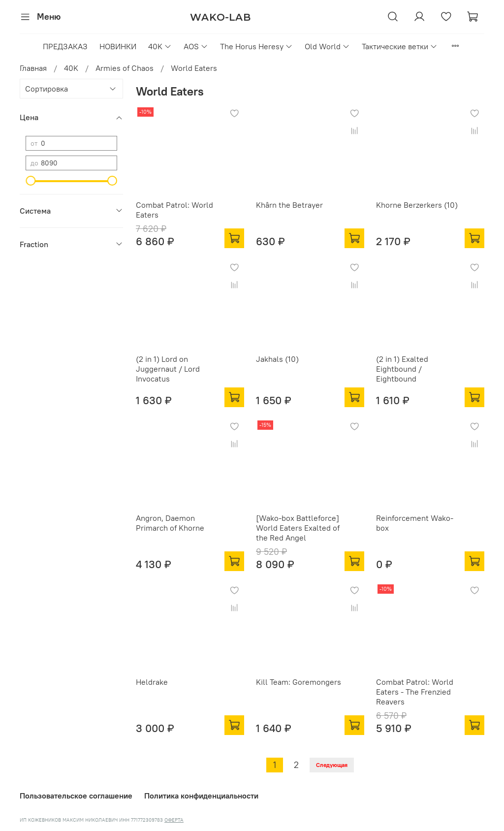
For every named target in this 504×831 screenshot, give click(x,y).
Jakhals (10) (277, 359)
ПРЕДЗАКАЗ (65, 46)
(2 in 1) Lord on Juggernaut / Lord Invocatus (168, 369)
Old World (327, 46)
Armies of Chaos (125, 68)
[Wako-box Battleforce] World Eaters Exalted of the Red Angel (298, 528)
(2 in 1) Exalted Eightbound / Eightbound (402, 369)
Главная (33, 68)
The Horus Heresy (256, 46)
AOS (196, 46)
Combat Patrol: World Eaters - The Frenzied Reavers (415, 692)
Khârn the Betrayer (289, 205)
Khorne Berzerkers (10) (417, 205)
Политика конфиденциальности (201, 796)
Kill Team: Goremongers (299, 682)
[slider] (31, 181)
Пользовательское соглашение (76, 796)
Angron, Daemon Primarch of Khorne (170, 523)
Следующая (332, 765)
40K (160, 46)
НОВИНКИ (118, 46)
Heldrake (152, 682)
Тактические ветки (400, 46)
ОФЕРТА (174, 820)
